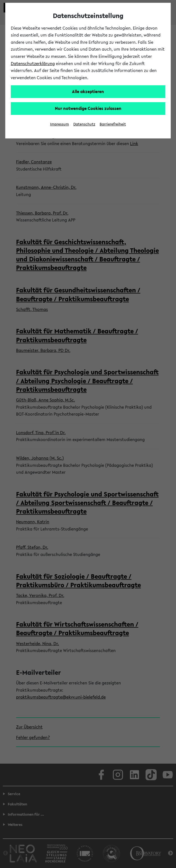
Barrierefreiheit (113, 124)
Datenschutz (84, 124)
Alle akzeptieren (88, 91)
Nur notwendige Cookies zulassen (88, 108)
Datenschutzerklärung (33, 63)
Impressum (59, 124)
